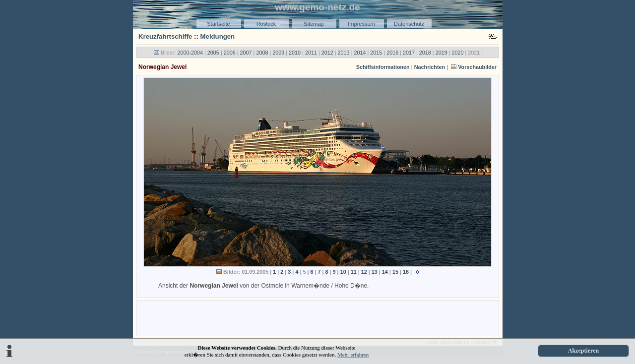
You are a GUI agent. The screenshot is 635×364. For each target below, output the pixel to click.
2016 (392, 53)
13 (375, 272)
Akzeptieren (583, 351)
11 (354, 272)
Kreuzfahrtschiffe (165, 36)
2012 (327, 53)
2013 (344, 53)
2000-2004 (190, 53)
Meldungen (218, 36)
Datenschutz (409, 24)
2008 (262, 53)
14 (385, 272)
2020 (458, 53)
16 (406, 272)
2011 (311, 53)
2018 (425, 53)
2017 (409, 53)
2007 (246, 53)
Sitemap (314, 24)
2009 (278, 53)
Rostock (266, 24)
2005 (213, 53)
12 (364, 272)
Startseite (218, 24)
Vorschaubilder (477, 67)
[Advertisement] (317, 317)
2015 (376, 53)
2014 (360, 53)
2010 (295, 53)
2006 (230, 53)
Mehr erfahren (353, 355)
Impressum (361, 24)
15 (395, 272)
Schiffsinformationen (383, 67)
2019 (442, 53)
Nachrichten (430, 67)
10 (343, 272)
